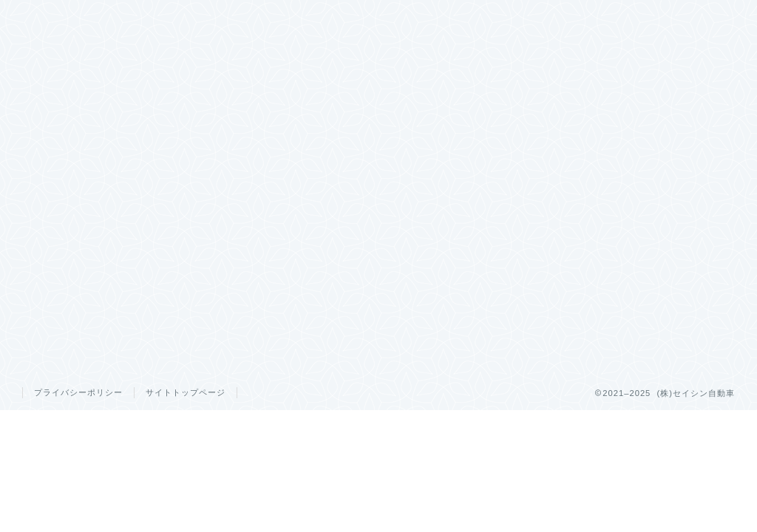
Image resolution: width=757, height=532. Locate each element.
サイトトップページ (186, 392)
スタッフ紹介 (515, 18)
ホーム (159, 18)
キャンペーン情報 (337, 18)
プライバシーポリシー (78, 392)
